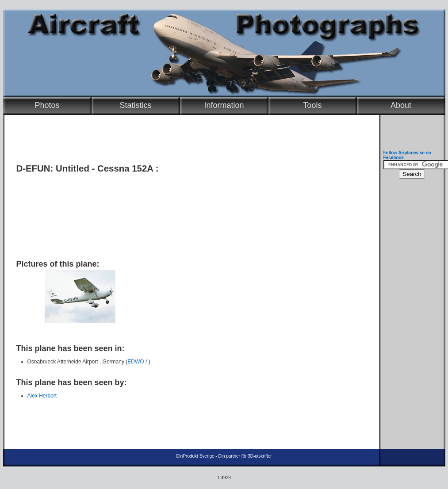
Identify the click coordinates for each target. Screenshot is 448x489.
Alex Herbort (42, 396)
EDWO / (138, 362)
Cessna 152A (125, 168)
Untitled (73, 168)
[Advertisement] (189, 213)
